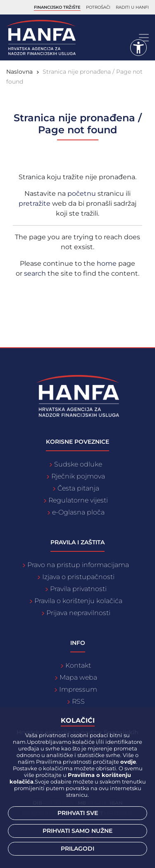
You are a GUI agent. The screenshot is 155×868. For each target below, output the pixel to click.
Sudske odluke (78, 464)
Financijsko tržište (57, 7)
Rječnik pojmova (78, 476)
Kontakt (78, 665)
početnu (82, 194)
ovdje (128, 762)
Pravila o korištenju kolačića (78, 601)
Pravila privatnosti (78, 589)
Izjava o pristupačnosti (78, 577)
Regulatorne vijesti (78, 500)
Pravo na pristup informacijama (78, 565)
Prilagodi (77, 849)
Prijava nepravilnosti (78, 613)
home (107, 263)
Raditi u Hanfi (132, 7)
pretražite (35, 203)
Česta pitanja (78, 488)
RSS (78, 701)
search (35, 273)
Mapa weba (78, 677)
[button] (138, 48)
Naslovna (19, 72)
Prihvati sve (78, 813)
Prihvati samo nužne (77, 831)
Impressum (78, 689)
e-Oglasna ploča (78, 512)
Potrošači (98, 7)
